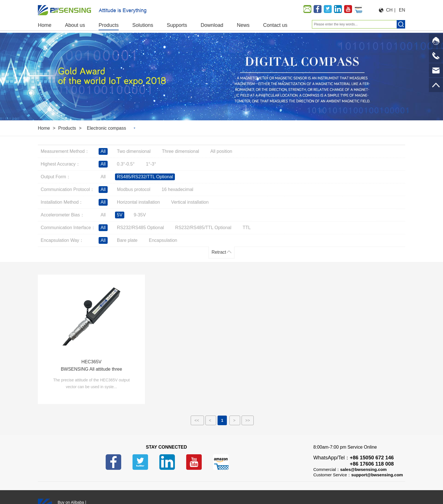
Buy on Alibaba (71, 485)
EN (402, 10)
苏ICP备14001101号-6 (192, 492)
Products (67, 128)
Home (44, 128)
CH (389, 10)
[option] (221, 77)
